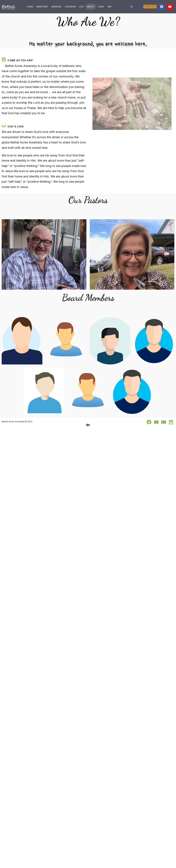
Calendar (70, 7)
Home (30, 7)
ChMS (101, 7)
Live (81, 7)
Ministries (42, 7)
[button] (132, 7)
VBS (109, 7)
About (91, 7)
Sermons (56, 7)
